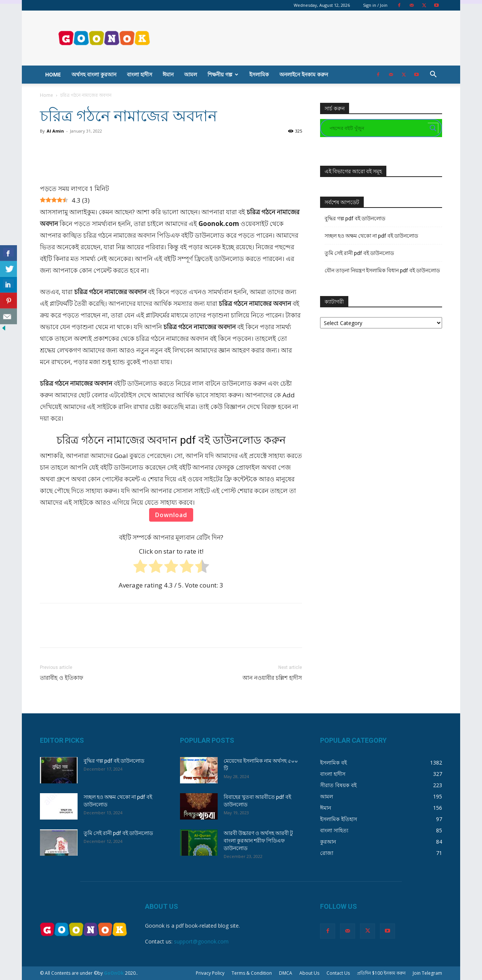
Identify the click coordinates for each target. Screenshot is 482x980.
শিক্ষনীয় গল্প (223, 74)
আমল (191, 74)
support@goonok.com (201, 941)
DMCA (286, 973)
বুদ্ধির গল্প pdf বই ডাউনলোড (355, 218)
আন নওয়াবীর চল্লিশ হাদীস (272, 678)
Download (171, 515)
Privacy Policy (210, 973)
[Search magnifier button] (433, 128)
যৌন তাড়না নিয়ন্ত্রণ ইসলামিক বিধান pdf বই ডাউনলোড (382, 270)
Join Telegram (427, 973)
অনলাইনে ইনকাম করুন (304, 74)
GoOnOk (114, 973)
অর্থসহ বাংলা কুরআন (94, 74)
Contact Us (338, 973)
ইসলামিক (259, 74)
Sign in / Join (375, 5)
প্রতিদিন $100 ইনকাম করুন (381, 973)
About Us (309, 973)
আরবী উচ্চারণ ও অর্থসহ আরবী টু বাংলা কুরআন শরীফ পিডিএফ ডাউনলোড (258, 841)
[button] (433, 75)
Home (53, 74)
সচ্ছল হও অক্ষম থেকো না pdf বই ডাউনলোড (371, 236)
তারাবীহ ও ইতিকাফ (62, 678)
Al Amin (55, 131)
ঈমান (168, 74)
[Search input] (378, 128)
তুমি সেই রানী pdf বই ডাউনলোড (359, 253)
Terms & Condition (252, 973)
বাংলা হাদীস (140, 74)
